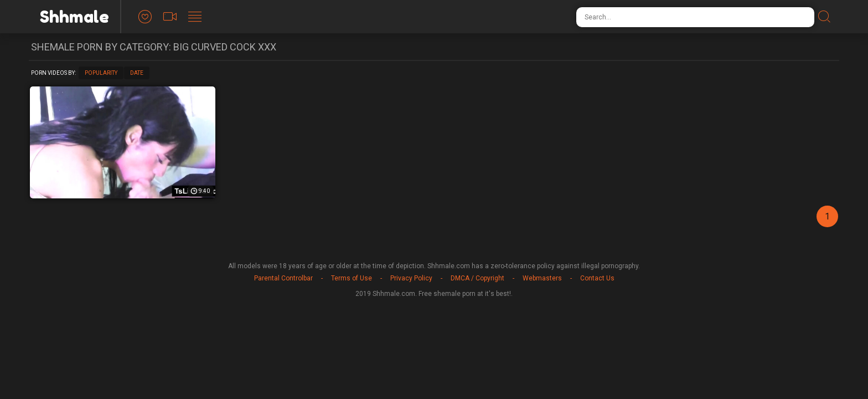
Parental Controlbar (283, 278)
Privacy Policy (411, 278)
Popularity (101, 73)
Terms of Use (352, 278)
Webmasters (542, 278)
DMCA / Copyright (477, 278)
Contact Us (597, 278)
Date (137, 73)
